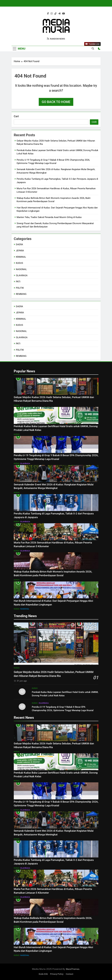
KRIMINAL (21, 257)
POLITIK (20, 288)
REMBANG (21, 294)
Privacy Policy (57, 974)
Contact (70, 974)
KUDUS (19, 263)
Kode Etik (43, 974)
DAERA (19, 244)
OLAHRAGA (22, 275)
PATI (18, 282)
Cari (16, 116)
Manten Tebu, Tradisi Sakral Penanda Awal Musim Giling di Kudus (49, 217)
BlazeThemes (73, 969)
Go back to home (56, 102)
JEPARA (20, 251)
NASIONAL (21, 269)
